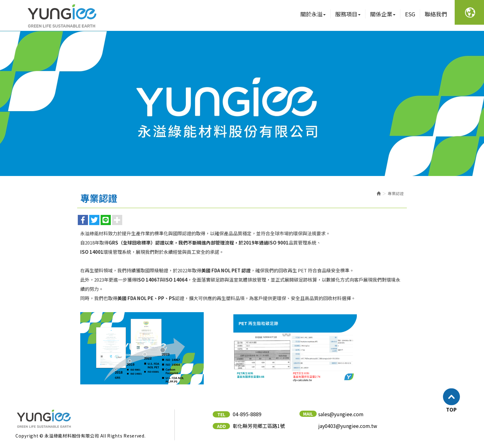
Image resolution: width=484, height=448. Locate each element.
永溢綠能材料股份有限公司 (62, 15)
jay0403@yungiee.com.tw (348, 426)
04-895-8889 (247, 414)
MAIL (308, 414)
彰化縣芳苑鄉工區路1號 (259, 426)
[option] (242, 103)
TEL (221, 414)
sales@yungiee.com (341, 414)
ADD (221, 426)
